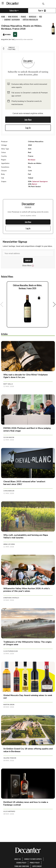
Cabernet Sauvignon (40, 182)
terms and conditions (22, 866)
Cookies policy (21, 863)
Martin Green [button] (9, 705)
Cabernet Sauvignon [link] (12, 20)
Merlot (34, 184)
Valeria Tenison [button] (10, 758)
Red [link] (41, 17)
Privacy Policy (35, 863)
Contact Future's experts (33, 859)
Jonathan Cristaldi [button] (11, 598)
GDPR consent (37, 866)
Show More (28, 266)
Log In (28, 128)
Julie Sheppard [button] (9, 811)
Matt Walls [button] (8, 384)
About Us (18, 859)
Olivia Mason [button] (9, 437)
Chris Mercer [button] (9, 491)
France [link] (23, 17)
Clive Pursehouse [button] (11, 651)
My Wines (7, 35)
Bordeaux (32, 160)
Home (3, 17)
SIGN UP (28, 260)
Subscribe (14, 11)
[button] (10, 49)
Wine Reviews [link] (13, 17)
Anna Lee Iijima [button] (9, 544)
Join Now (28, 120)
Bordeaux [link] (33, 17)
